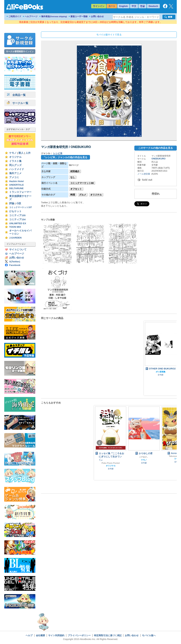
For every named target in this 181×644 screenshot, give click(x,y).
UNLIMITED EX (18, 223)
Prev (100, 443)
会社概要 (40, 635)
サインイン (99, 6)
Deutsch (153, 6)
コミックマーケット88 (82, 183)
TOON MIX (15, 227)
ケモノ (13, 153)
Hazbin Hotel (16, 181)
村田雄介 (75, 171)
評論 (12, 203)
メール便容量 (144, 174)
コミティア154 (17, 219)
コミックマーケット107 (21, 207)
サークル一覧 (18, 103)
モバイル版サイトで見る (109, 35)
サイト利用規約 (56, 635)
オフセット (76, 189)
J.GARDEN (15, 238)
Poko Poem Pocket (111, 463)
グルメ (83, 195)
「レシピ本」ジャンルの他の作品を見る (65, 157)
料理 (73, 195)
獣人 (21, 153)
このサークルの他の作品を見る (156, 148)
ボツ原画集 (161, 372)
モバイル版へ (149, 635)
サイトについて (18, 250)
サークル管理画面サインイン (20, 51)
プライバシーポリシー (79, 635)
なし (73, 177)
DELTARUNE (16, 188)
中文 (134, 6)
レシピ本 (58, 153)
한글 (142, 6)
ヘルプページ (31, 16)
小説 (19, 203)
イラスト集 (15, 161)
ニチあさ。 (144, 457)
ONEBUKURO (158, 159)
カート (112, 6)
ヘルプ (29, 635)
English (123, 6)
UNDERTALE (17, 185)
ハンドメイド (17, 169)
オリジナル (15, 157)
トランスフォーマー (20, 192)
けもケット (15, 211)
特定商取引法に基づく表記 (108, 635)
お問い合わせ (97, 16)
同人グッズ (15, 165)
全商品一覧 (16, 95)
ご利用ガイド (15, 16)
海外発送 (54, 16)
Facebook (15, 265)
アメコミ (14, 177)
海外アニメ (15, 173)
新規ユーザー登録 (79, 16)
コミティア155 (17, 215)
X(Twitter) (15, 262)
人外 (28, 153)
